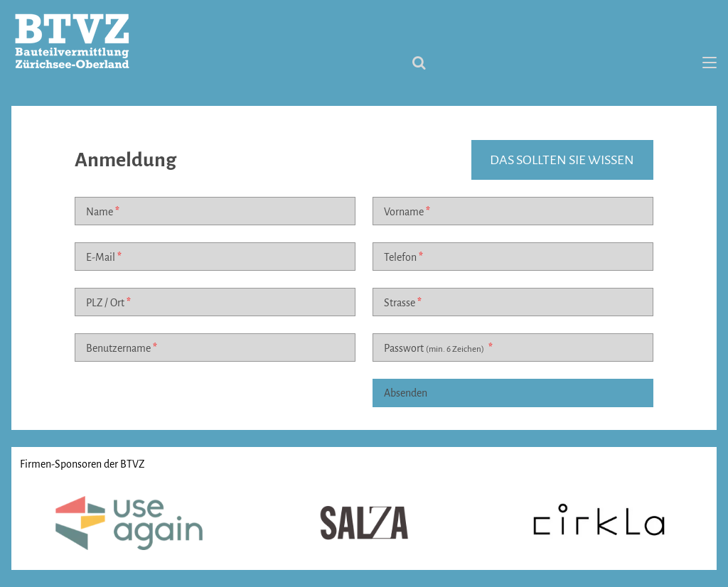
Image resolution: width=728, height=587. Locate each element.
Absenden (406, 393)
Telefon (400, 257)
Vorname (404, 212)
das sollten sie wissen (562, 160)
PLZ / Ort (105, 303)
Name (100, 212)
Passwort (435, 348)
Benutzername (118, 348)
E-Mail (101, 257)
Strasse (400, 303)
